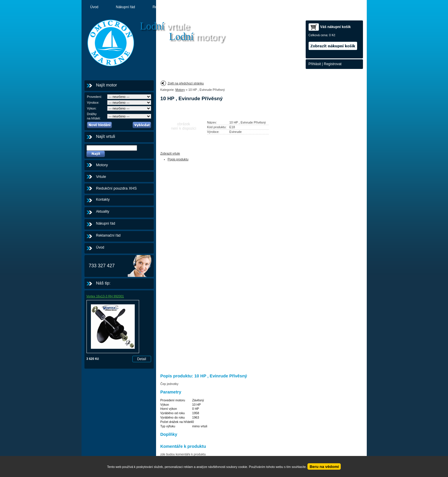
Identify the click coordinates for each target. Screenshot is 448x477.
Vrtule (101, 177)
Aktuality (201, 7)
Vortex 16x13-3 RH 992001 (105, 296)
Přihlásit (315, 64)
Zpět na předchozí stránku (186, 83)
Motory (231, 7)
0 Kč (332, 35)
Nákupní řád (126, 7)
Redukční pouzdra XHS (116, 188)
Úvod (94, 7)
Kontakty (261, 7)
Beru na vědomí (324, 467)
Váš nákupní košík (336, 27)
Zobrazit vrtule (170, 153)
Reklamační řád (165, 7)
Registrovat (333, 64)
